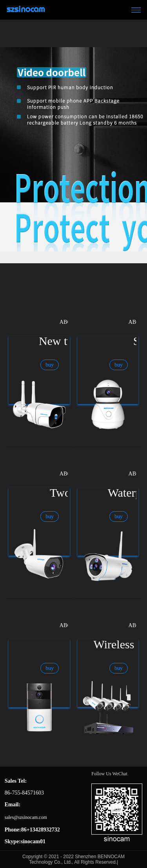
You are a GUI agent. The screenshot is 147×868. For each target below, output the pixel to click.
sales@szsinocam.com (26, 817)
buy (50, 365)
